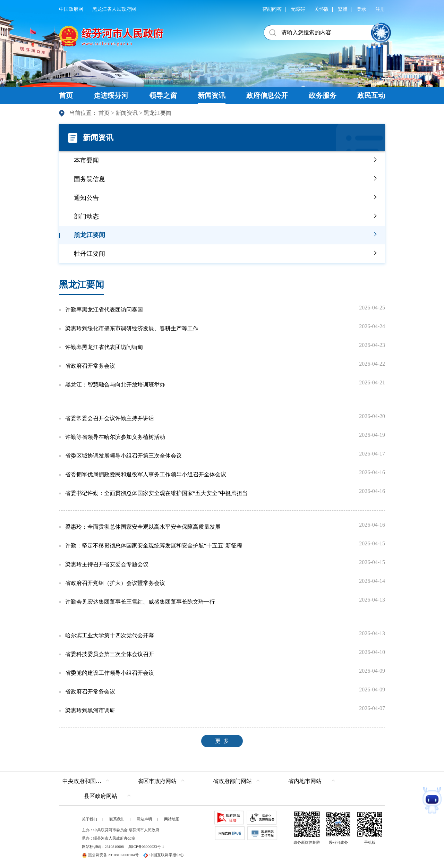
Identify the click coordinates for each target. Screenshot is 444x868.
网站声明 (144, 819)
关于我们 (89, 819)
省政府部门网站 (232, 781)
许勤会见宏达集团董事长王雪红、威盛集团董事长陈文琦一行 (140, 602)
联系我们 (117, 819)
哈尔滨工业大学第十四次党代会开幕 (110, 635)
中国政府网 (71, 9)
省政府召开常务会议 (90, 366)
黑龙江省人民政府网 (114, 9)
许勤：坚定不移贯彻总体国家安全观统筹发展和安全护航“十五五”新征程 (154, 546)
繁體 (343, 9)
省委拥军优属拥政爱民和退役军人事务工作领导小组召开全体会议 (146, 474)
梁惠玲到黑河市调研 (90, 710)
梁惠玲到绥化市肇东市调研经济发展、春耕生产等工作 (132, 328)
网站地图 (172, 819)
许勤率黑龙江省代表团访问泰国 (104, 310)
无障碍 (298, 9)
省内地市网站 (305, 781)
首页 (104, 113)
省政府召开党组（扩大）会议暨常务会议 (115, 583)
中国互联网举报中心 (164, 855)
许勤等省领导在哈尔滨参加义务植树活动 (115, 437)
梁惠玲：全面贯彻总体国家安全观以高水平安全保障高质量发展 (143, 527)
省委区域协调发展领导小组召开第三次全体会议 (123, 456)
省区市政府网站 (157, 781)
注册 (380, 9)
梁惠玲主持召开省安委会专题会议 (107, 564)
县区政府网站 (101, 796)
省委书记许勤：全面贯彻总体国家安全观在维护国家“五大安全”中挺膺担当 (156, 493)
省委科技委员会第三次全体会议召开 (110, 654)
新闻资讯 (127, 113)
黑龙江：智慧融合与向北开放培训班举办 (115, 385)
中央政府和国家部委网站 (88, 781)
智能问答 (272, 9)
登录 (361, 9)
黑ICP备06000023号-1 (146, 846)
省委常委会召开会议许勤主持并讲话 (110, 418)
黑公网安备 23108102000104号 (110, 855)
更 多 (222, 741)
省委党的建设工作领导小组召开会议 (110, 673)
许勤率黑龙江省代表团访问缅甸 (104, 347)
